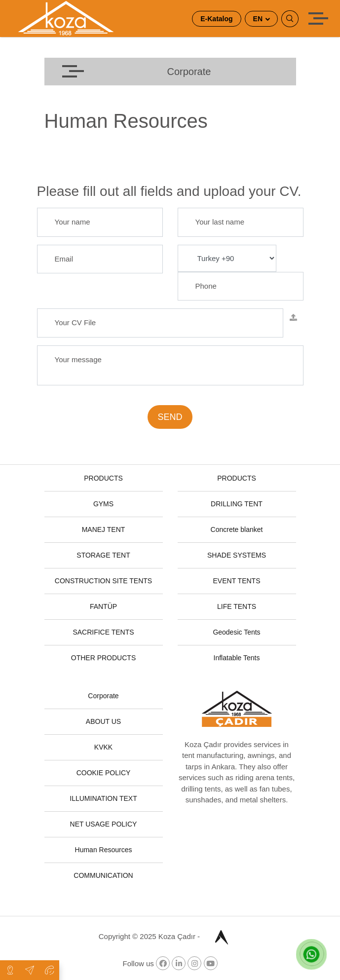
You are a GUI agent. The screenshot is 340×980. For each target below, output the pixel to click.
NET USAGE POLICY (104, 824)
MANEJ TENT (104, 529)
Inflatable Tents (237, 658)
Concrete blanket (237, 529)
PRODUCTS (103, 478)
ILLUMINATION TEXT (103, 798)
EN (259, 19)
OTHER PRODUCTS (103, 658)
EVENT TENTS (237, 581)
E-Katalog (216, 19)
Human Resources (104, 850)
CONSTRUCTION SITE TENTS (103, 581)
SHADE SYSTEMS (237, 555)
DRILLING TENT (237, 504)
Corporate (103, 696)
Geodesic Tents (236, 632)
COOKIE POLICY (104, 773)
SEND (170, 417)
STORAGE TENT (103, 555)
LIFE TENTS (237, 606)
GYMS (103, 504)
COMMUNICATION (103, 875)
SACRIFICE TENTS (103, 632)
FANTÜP (103, 606)
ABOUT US (103, 721)
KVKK (103, 747)
